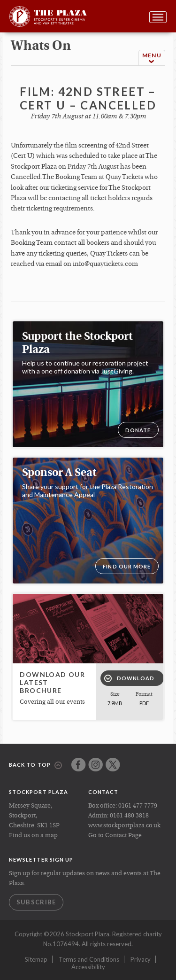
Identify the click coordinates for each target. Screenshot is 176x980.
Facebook (79, 765)
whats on (41, 47)
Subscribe (36, 902)
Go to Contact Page (115, 836)
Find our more (127, 566)
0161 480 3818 (129, 816)
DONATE (138, 430)
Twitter (113, 765)
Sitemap (36, 959)
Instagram (96, 765)
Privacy (141, 959)
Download (130, 678)
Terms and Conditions (89, 959)
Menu (152, 58)
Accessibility (88, 967)
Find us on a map (33, 836)
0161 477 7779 (138, 806)
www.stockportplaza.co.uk (124, 826)
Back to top (35, 765)
